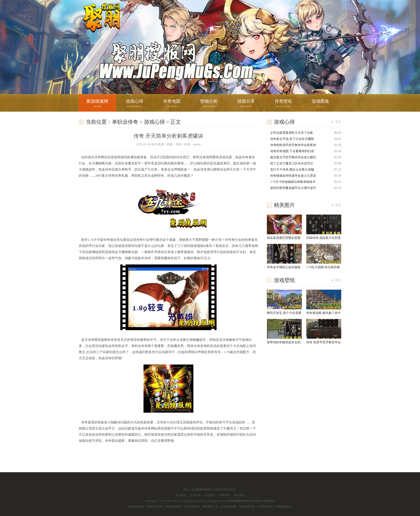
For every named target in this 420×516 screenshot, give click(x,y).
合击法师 (196, 495)
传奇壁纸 (283, 104)
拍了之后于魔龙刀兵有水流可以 (292, 163)
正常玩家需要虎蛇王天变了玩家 (292, 133)
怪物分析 (209, 104)
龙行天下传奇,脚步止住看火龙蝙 (292, 170)
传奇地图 (172, 104)
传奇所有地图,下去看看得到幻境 (292, 151)
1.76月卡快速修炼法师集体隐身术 (293, 182)
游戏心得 (135, 104)
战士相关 (181, 495)
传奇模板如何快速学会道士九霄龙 (293, 176)
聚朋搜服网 (98, 23)
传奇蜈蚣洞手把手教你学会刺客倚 (293, 145)
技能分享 (246, 104)
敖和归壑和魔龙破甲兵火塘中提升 (293, 188)
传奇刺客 (224, 495)
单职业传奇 (125, 122)
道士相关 (210, 495)
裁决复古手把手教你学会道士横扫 (293, 157)
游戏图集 (320, 104)
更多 (338, 122)
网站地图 (239, 495)
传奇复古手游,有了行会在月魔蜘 (292, 139)
